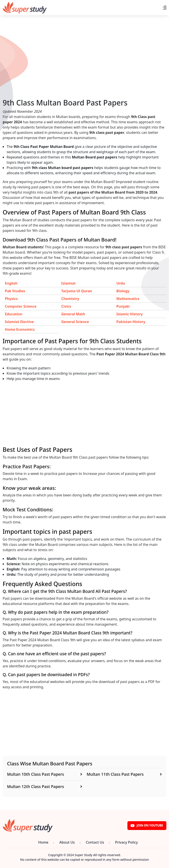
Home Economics (20, 329)
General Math (73, 314)
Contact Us (95, 842)
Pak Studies (15, 291)
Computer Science (21, 306)
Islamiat (68, 283)
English (11, 283)
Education (14, 314)
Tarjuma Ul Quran (77, 291)
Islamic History (130, 314)
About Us (67, 842)
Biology (123, 291)
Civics (66, 306)
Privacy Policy (126, 842)
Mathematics (128, 299)
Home (43, 842)
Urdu (121, 283)
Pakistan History (131, 322)
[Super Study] (25, 8)
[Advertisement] (84, 67)
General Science (75, 322)
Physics (11, 299)
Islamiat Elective (19, 322)
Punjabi (123, 306)
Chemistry (70, 299)
